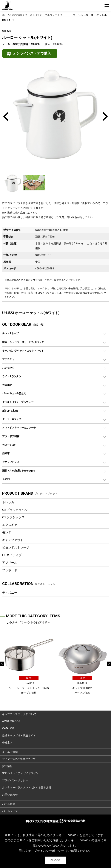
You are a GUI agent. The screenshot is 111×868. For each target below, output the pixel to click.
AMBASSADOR (11, 721)
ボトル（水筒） (11, 411)
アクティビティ (11, 462)
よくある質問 (10, 752)
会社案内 (7, 743)
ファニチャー (9, 359)
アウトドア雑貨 (11, 436)
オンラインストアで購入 (32, 53)
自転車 (6, 453)
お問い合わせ (10, 795)
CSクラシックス (13, 517)
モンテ (7, 532)
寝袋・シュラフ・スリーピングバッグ (23, 342)
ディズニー (10, 593)
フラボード (10, 570)
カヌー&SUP (9, 445)
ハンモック (8, 368)
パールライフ (10, 811)
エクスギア (10, 525)
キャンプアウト (13, 540)
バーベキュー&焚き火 (14, 393)
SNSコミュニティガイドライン (20, 773)
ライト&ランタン (12, 376)
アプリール (10, 563)
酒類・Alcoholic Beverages (18, 471)
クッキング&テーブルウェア (18, 402)
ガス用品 (7, 385)
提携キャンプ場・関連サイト (19, 736)
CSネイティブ (12, 555)
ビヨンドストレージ (16, 547)
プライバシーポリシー (15, 780)
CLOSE (55, 860)
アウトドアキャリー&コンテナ (19, 428)
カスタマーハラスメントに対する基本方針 (27, 788)
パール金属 (9, 804)
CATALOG (8, 728)
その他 (6, 479)
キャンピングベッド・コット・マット (23, 351)
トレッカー (10, 502)
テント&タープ (10, 333)
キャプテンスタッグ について (19, 714)
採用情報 (7, 766)
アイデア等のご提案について (19, 759)
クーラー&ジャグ (12, 419)
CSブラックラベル (15, 510)
